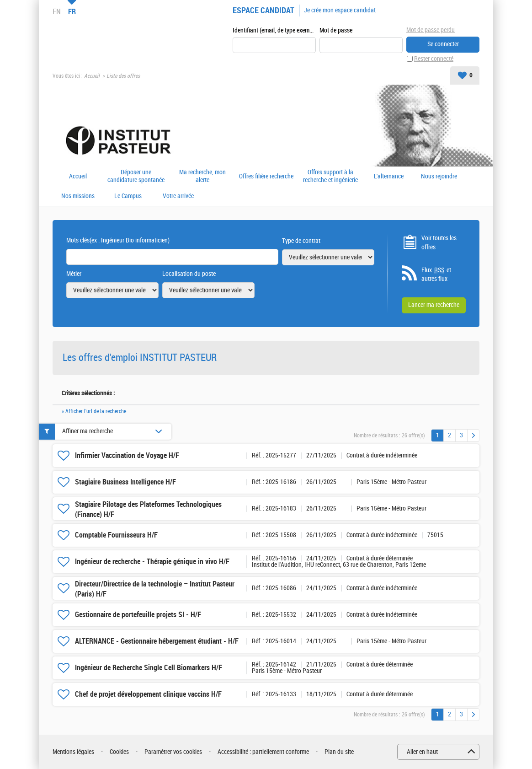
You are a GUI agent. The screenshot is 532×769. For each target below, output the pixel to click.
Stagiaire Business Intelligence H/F (125, 482)
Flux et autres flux (436, 274)
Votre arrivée (178, 196)
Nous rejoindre (439, 177)
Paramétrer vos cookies (173, 752)
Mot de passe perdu (431, 30)
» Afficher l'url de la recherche (94, 411)
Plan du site (339, 752)
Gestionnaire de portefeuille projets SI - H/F (138, 615)
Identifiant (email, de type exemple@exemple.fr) (274, 30)
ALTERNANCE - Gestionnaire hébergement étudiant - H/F (157, 641)
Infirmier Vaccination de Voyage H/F (127, 455)
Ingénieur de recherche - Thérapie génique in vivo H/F (152, 562)
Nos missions (78, 196)
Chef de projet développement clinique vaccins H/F (148, 694)
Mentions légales (73, 752)
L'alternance (389, 177)
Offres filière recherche (266, 177)
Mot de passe (336, 30)
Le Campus (128, 196)
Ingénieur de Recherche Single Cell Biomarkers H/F (149, 668)
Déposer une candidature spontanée (136, 176)
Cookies (119, 752)
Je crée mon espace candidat (340, 10)
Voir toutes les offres (439, 243)
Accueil (92, 76)
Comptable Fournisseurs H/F (116, 535)
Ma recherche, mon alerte (202, 176)
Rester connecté (434, 59)
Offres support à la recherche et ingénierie (330, 176)
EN (57, 11)
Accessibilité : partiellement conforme (263, 752)
